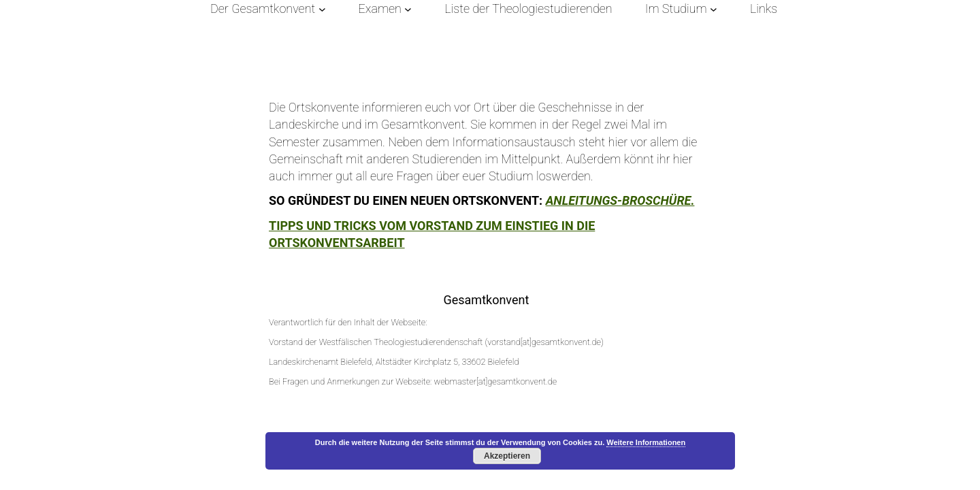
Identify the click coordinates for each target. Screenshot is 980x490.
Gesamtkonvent (486, 300)
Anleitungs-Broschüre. (620, 200)
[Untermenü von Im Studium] (714, 9)
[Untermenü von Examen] (408, 9)
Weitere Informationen (646, 442)
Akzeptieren (507, 456)
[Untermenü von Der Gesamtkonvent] (322, 9)
